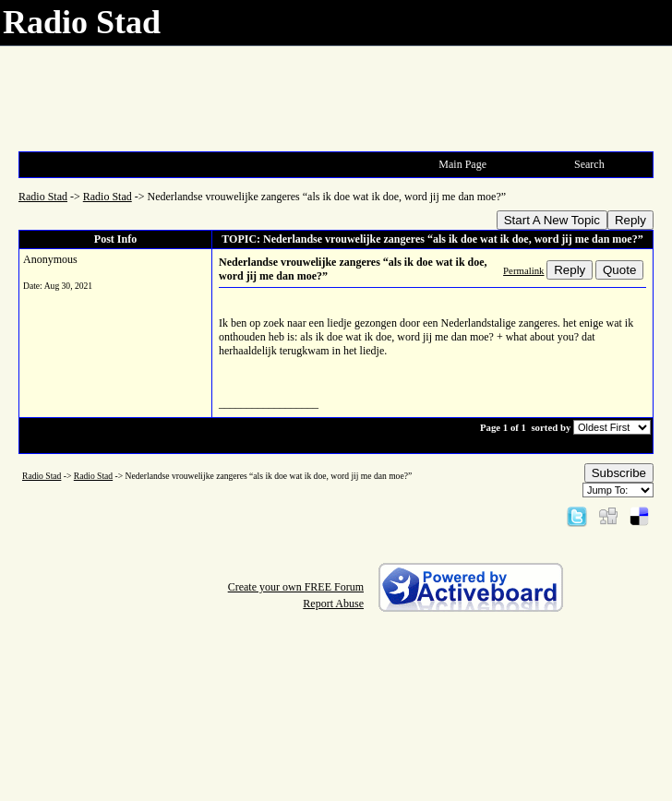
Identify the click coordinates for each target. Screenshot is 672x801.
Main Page (462, 164)
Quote (619, 270)
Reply (630, 220)
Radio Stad (43, 197)
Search (589, 164)
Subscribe (619, 473)
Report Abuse (333, 604)
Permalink (523, 270)
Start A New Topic (552, 220)
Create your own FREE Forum (296, 587)
